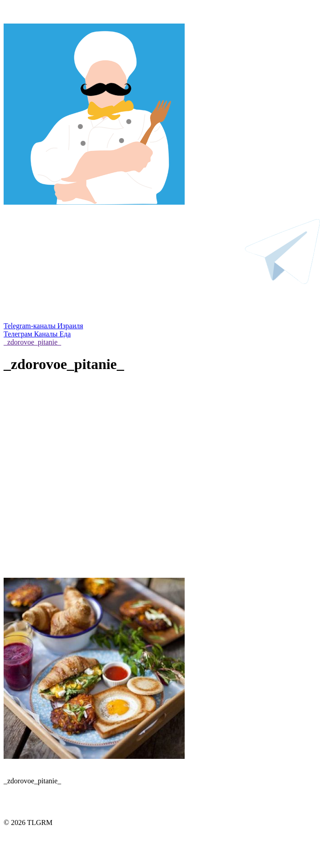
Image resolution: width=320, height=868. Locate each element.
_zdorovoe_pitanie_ (32, 342)
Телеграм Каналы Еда (37, 334)
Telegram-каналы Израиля (43, 326)
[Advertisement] (85, 488)
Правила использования (160, 841)
